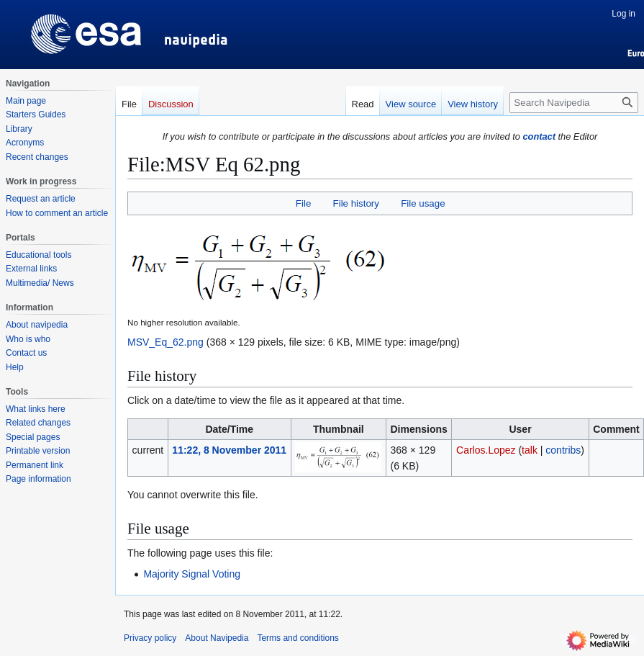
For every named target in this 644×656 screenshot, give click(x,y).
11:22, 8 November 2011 (229, 450)
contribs (563, 450)
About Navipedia (217, 638)
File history (356, 203)
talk (530, 450)
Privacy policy (150, 638)
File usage (423, 203)
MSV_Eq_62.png (165, 342)
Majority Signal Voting (192, 574)
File (303, 203)
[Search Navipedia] (574, 103)
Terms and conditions (298, 638)
